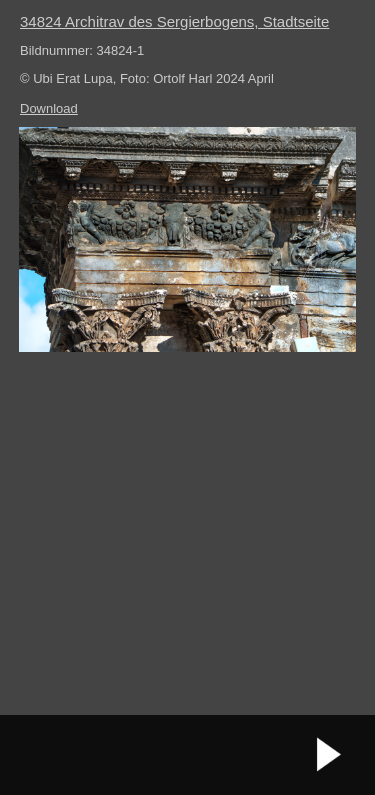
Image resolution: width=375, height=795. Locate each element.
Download (49, 108)
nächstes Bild (330, 755)
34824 (174, 21)
